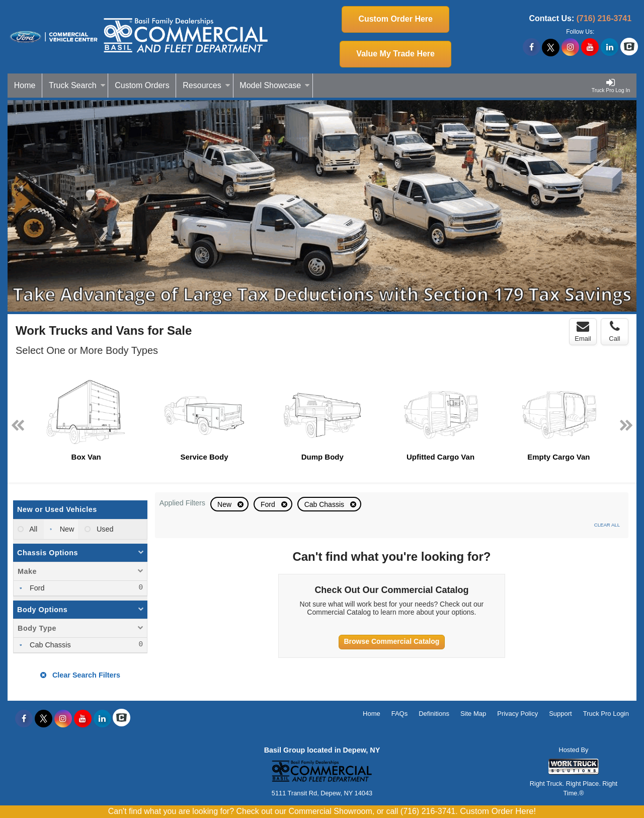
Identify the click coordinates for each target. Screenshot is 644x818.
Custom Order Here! (498, 811)
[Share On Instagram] (570, 47)
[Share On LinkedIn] (610, 47)
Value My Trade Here (395, 54)
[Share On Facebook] (532, 47)
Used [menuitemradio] (104, 529)
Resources (206, 85)
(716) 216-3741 (604, 18)
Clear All (607, 525)
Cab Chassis (325, 504)
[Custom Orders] (142, 86)
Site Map (473, 714)
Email (583, 331)
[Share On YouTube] (590, 47)
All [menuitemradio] (32, 529)
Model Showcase (275, 85)
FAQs (400, 714)
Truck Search (77, 85)
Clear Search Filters (80, 675)
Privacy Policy (517, 714)
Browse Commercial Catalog (392, 641)
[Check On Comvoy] (629, 47)
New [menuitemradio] (66, 529)
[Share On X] (551, 47)
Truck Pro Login (606, 714)
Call (614, 331)
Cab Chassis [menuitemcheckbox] (49, 645)
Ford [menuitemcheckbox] (36, 588)
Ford (269, 504)
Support (560, 714)
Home (25, 85)
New (225, 504)
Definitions (434, 714)
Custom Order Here (395, 19)
